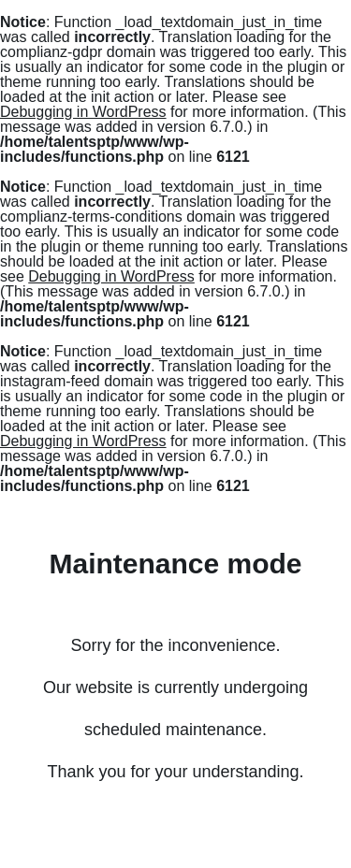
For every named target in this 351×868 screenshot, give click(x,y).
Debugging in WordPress (83, 112)
